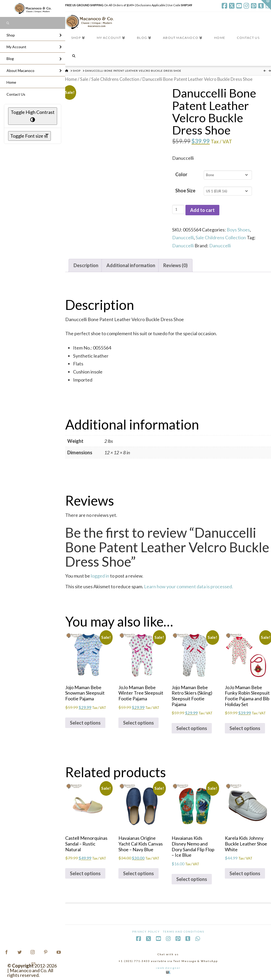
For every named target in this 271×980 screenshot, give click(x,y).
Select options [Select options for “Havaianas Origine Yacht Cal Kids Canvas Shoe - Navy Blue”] (138, 873)
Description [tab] (86, 265)
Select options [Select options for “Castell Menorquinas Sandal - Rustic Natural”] (85, 873)
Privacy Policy (146, 932)
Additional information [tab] (131, 265)
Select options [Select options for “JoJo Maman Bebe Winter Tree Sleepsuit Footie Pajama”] (138, 723)
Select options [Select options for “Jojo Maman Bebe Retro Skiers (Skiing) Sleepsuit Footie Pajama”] (192, 728)
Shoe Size (185, 191)
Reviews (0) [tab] (175, 265)
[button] (266, 5)
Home (71, 79)
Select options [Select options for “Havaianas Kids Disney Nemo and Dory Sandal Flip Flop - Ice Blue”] (192, 879)
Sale (84, 79)
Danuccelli (183, 237)
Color (181, 174)
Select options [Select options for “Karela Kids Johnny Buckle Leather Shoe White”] (245, 873)
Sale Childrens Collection (115, 79)
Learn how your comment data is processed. (188, 586)
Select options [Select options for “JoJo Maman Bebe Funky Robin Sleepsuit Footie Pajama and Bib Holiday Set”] (245, 728)
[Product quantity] (178, 209)
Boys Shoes (238, 230)
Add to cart (202, 210)
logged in (100, 576)
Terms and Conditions (184, 932)
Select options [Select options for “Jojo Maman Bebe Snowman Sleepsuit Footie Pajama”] (85, 723)
